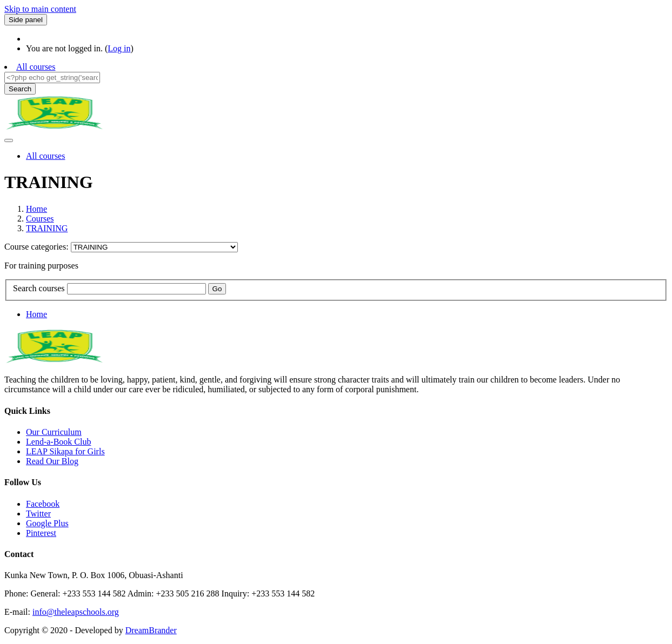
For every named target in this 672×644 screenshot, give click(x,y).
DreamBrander (151, 630)
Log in (119, 48)
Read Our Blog (52, 461)
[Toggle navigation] (9, 140)
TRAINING (47, 228)
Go (217, 289)
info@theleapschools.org (76, 612)
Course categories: (38, 247)
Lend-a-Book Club (58, 442)
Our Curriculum (54, 432)
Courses (40, 219)
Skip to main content (40, 9)
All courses (36, 67)
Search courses (39, 288)
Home (36, 209)
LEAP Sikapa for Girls (65, 451)
